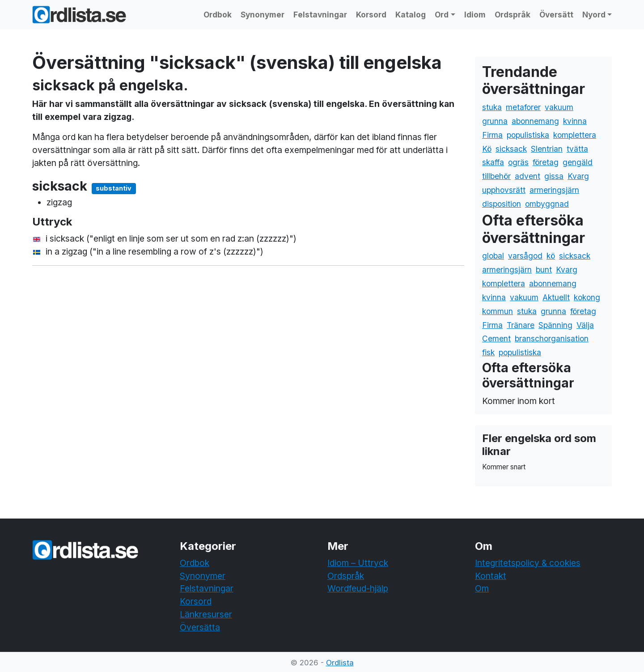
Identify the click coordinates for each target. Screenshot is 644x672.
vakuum (559, 107)
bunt (544, 270)
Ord (442, 15)
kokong (587, 297)
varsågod (525, 256)
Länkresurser (206, 614)
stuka (492, 107)
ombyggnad (547, 204)
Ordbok (218, 15)
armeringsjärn (554, 190)
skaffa (493, 162)
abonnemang (535, 121)
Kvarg (578, 176)
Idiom (475, 15)
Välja (585, 325)
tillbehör (496, 176)
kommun (498, 311)
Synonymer (263, 15)
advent (527, 176)
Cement (496, 338)
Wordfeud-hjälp (358, 588)
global (493, 256)
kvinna (575, 121)
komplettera (575, 135)
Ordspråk (513, 15)
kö (551, 256)
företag (546, 162)
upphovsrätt (504, 190)
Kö (487, 149)
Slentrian (547, 149)
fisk (488, 352)
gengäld (578, 162)
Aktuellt (556, 297)
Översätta (200, 627)
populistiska (528, 135)
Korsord (371, 15)
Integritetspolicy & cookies (528, 563)
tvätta (577, 149)
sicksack (511, 149)
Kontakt (491, 576)
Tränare (521, 325)
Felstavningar (320, 15)
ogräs (518, 162)
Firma (492, 135)
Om (482, 588)
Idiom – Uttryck (358, 563)
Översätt (556, 15)
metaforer (523, 107)
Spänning (555, 325)
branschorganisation (552, 338)
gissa (554, 176)
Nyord (594, 15)
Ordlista (340, 663)
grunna (495, 121)
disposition (502, 204)
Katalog (411, 15)
